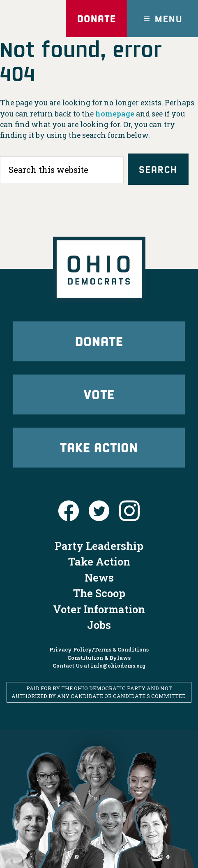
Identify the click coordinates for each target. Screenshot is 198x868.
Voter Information (99, 609)
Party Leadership (99, 546)
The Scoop (99, 593)
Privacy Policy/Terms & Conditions (99, 649)
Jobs (99, 625)
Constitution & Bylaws (99, 658)
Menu (169, 18)
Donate (97, 18)
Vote (99, 394)
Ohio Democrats (33, 19)
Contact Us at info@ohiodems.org (99, 666)
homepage (115, 114)
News (99, 577)
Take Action (99, 447)
